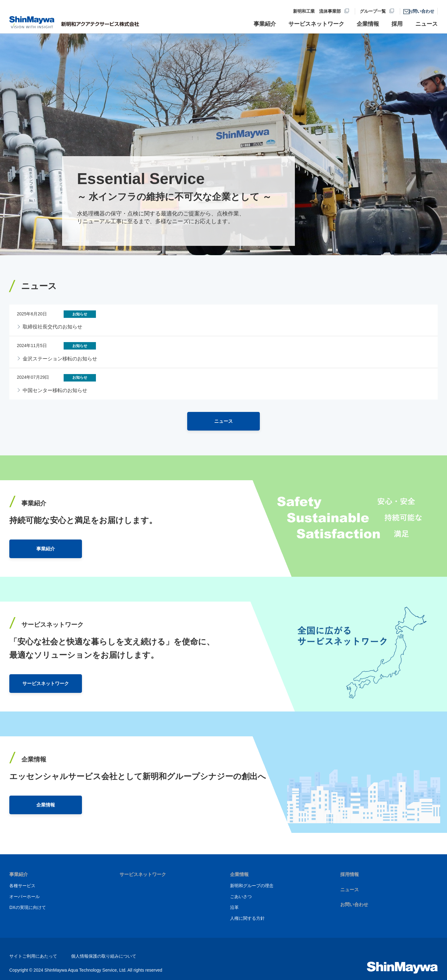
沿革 (234, 907)
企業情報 (240, 874)
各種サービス (22, 885)
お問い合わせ (355, 904)
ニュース (350, 889)
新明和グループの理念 (252, 885)
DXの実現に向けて (27, 907)
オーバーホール (25, 896)
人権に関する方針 (247, 918)
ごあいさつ (241, 896)
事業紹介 (19, 874)
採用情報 (350, 874)
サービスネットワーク (144, 874)
